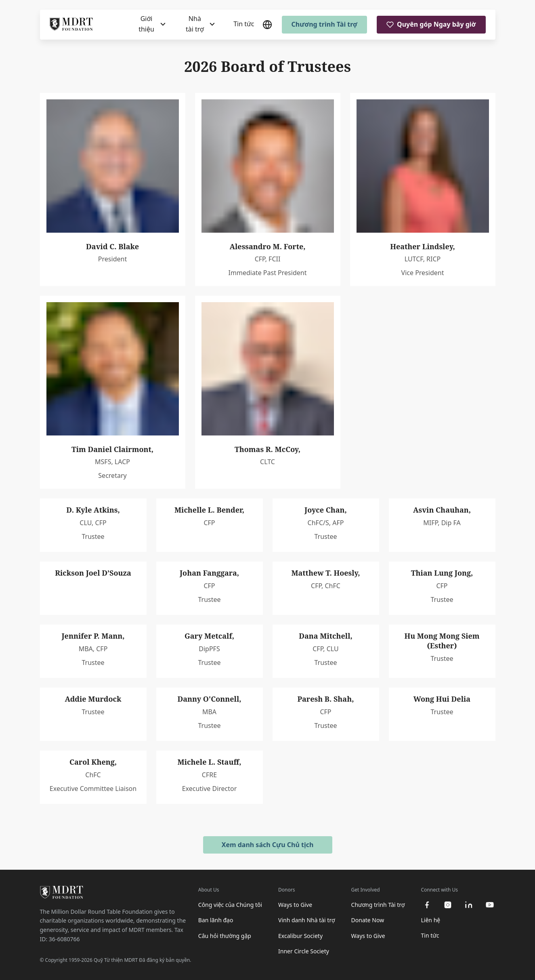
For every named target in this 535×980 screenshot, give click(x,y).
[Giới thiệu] (151, 24)
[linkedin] (469, 905)
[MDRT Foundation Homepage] (71, 25)
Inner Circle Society (304, 951)
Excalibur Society (300, 936)
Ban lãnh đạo (216, 920)
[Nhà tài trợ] (200, 24)
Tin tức (244, 24)
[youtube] (490, 905)
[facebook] (427, 905)
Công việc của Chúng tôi (230, 905)
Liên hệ (431, 920)
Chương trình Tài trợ (325, 24)
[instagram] (448, 905)
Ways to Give (295, 905)
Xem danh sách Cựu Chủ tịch (268, 845)
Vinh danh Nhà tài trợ (307, 920)
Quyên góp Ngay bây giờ (431, 24)
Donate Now (368, 920)
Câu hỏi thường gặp (225, 936)
